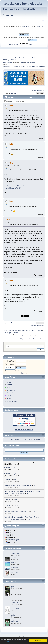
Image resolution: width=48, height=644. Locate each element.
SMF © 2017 (24, 637)
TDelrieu (14, 592)
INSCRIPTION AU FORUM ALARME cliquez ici (24, 45)
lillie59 (10, 106)
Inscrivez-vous (12, 404)
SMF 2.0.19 (16, 637)
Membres (10, 398)
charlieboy (14, 567)
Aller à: (42, 344)
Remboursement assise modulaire (16, 511)
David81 (34, 511)
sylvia (23, 62)
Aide (8, 388)
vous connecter (27, 26)
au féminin (8, 468)
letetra (13, 615)
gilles (16, 474)
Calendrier (10, 393)
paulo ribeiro (15, 621)
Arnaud (13, 563)
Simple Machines (33, 637)
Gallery (9, 396)
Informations (11, 642)
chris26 (27, 62)
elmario (16, 505)
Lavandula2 (15, 553)
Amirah (38, 462)
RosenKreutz (18, 468)
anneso (33, 62)
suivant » (42, 90)
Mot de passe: (9, 364)
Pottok (28, 519)
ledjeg (10, 162)
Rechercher (11, 390)
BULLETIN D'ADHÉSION (24, 430)
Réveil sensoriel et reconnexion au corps (18, 462)
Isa (15, 480)
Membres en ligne (13, 540)
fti (34, 485)
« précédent (35, 90)
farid (12, 598)
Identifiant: (11, 361)
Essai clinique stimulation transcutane (17, 485)
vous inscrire (40, 26)
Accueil (9, 382)
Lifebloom (8, 499)
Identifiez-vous (12, 401)
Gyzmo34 (14, 572)
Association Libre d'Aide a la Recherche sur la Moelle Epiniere (22, 9)
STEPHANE (15, 609)
